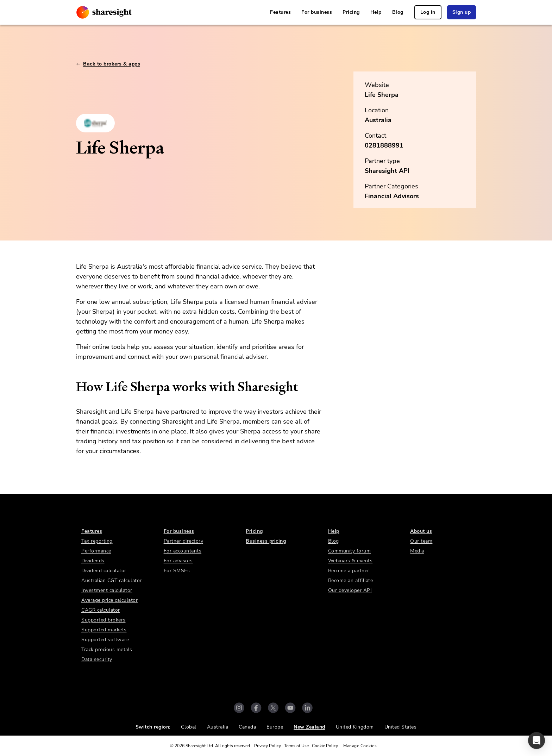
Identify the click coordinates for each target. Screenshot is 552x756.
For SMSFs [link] (177, 571)
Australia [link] (218, 727)
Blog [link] (398, 12)
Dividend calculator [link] (104, 571)
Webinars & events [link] (350, 561)
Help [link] (376, 12)
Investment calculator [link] (107, 590)
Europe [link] (275, 727)
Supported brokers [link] (103, 620)
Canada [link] (247, 727)
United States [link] (401, 727)
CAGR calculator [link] (101, 610)
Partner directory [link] (184, 541)
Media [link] (417, 551)
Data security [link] (97, 659)
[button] (537, 741)
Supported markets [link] (104, 630)
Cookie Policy (325, 746)
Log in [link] (428, 12)
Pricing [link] (351, 12)
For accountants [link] (183, 551)
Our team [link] (421, 541)
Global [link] (189, 727)
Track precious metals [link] (107, 649)
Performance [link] (96, 551)
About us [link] (421, 531)
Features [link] (280, 12)
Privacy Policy (268, 746)
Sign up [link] (462, 12)
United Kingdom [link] (355, 727)
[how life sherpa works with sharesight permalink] (73, 387)
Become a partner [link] (349, 571)
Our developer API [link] (350, 590)
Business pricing (266, 541)
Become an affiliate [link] (351, 580)
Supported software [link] (105, 640)
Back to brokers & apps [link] (108, 64)
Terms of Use (296, 746)
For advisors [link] (178, 561)
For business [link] (317, 12)
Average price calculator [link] (109, 600)
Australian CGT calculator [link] (112, 580)
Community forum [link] (350, 551)
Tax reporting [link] (97, 541)
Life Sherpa (382, 95)
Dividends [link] (93, 561)
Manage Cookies (360, 746)
